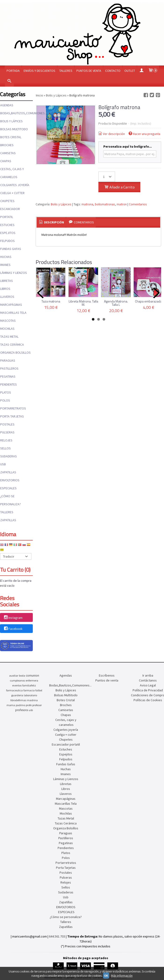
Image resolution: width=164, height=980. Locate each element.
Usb (3, 464)
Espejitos (8, 233)
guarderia (17, 695)
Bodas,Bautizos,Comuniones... (16, 113)
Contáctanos (148, 680)
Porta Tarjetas (12, 416)
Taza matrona (51, 301)
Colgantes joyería (15, 185)
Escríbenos (107, 675)
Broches (7, 145)
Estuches (7, 225)
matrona (87, 204)
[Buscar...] (9, 81)
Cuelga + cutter (12, 193)
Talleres (66, 71)
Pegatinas (8, 376)
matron (122, 204)
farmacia (29, 690)
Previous (40, 293)
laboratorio (30, 695)
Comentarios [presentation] (81, 222)
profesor (37, 705)
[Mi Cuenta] (142, 71)
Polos (5, 400)
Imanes (5, 265)
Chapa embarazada (148, 301)
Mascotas (8, 321)
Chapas (6, 161)
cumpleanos (17, 680)
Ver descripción (111, 134)
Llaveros (7, 297)
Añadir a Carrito (119, 187)
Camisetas (8, 153)
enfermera (32, 680)
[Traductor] (16, 556)
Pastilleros (9, 368)
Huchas (6, 257)
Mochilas (7, 329)
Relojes (6, 440)
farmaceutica (14, 690)
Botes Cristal (11, 137)
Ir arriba (148, 675)
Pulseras (7, 432)
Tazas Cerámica (12, 345)
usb (31, 710)
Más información (122, 976)
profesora (22, 710)
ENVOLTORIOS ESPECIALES (10, 484)
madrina (32, 700)
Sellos (6, 448)
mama (11, 705)
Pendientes (9, 384)
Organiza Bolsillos (15, 352)
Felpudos (7, 241)
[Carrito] (153, 71)
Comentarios (138, 204)
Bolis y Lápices (11, 121)
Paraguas (8, 360)
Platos (6, 392)
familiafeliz (29, 685)
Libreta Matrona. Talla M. (83, 303)
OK (106, 976)
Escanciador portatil (10, 213)
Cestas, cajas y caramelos (12, 173)
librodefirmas (18, 700)
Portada (13, 71)
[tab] (51, 222)
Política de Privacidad (148, 690)
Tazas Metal (9, 337)
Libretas (7, 281)
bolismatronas (105, 204)
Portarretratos (13, 408)
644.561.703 (57, 936)
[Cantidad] (107, 177)
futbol (39, 690)
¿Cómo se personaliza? (11, 500)
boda (22, 676)
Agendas (7, 105)
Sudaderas (9, 456)
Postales (7, 424)
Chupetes (7, 201)
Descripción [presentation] (51, 222)
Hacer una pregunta (144, 134)
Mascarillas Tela (13, 313)
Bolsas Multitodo (14, 129)
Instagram (13, 618)
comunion (32, 676)
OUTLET (130, 71)
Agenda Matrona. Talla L (116, 303)
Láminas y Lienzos (14, 273)
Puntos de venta (89, 71)
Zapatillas (8, 472)
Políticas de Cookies (148, 700)
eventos (17, 685)
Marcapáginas (11, 305)
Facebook (13, 629)
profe (29, 705)
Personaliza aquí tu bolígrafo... (128, 146)
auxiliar (14, 676)
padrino (20, 705)
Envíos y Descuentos (39, 71)
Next (157, 293)
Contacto (113, 71)
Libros (5, 289)
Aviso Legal (148, 685)
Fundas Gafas (11, 249)
